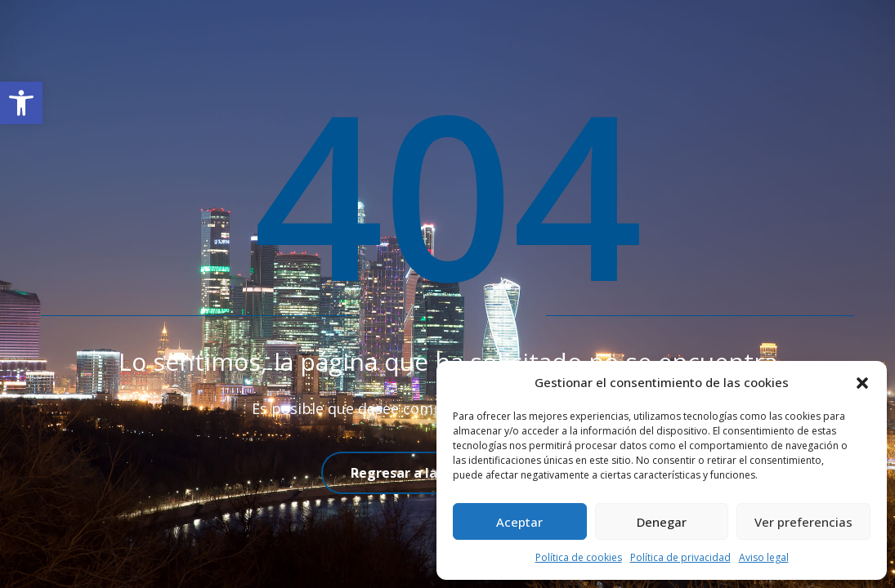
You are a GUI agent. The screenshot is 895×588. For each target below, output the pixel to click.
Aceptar (519, 522)
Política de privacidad (680, 557)
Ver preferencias (803, 522)
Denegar (662, 522)
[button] (21, 103)
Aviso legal (764, 557)
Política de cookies (579, 557)
